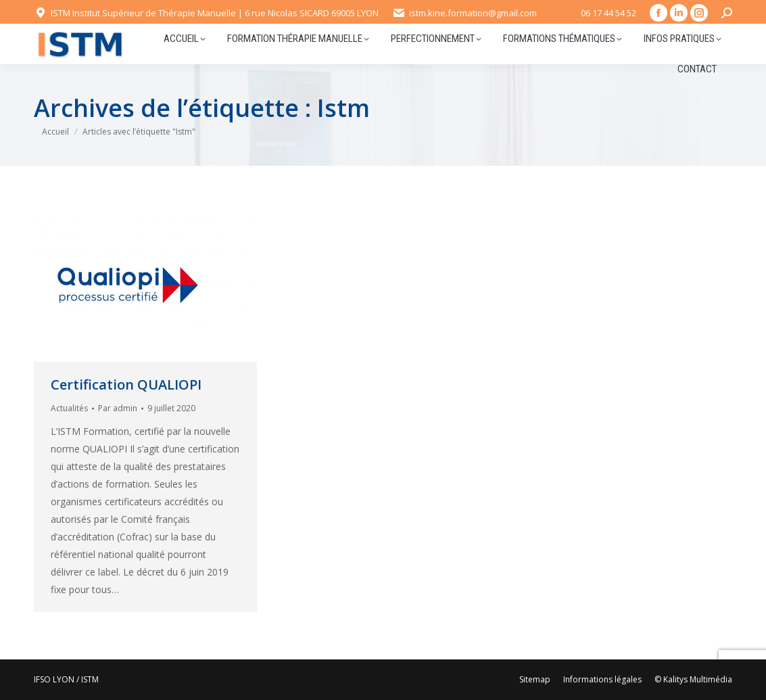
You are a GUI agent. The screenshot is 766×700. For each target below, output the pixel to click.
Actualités (69, 408)
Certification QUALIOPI (126, 384)
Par (118, 408)
